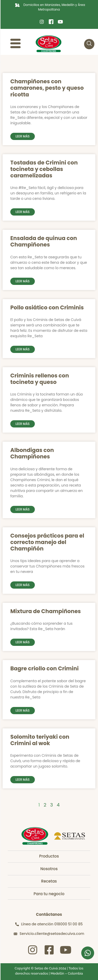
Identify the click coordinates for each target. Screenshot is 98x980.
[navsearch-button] (89, 44)
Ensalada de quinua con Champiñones (44, 241)
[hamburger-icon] (15, 44)
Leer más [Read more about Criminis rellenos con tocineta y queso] (23, 424)
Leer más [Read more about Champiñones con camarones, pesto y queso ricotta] (23, 136)
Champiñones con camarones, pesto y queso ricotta (47, 88)
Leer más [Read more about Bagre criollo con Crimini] (23, 710)
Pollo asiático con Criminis (47, 307)
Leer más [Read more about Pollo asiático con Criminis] (23, 349)
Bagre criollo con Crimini (44, 668)
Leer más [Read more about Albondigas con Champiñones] (23, 509)
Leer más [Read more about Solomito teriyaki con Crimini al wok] (23, 780)
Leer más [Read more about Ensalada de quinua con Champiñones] (23, 281)
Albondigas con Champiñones (32, 453)
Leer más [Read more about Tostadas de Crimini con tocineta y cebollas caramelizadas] (23, 212)
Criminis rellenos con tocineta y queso (40, 379)
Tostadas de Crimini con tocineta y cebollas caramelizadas (44, 169)
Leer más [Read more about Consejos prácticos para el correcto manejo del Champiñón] (23, 585)
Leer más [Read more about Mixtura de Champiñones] (23, 642)
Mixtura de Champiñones (46, 611)
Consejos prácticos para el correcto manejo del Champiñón (47, 542)
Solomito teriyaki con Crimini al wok (40, 740)
